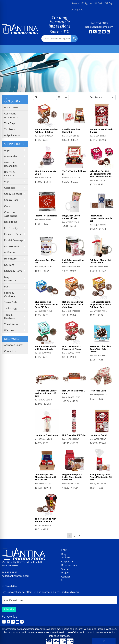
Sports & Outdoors (10, 294)
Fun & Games (12, 246)
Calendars (10, 188)
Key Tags (9, 265)
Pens (7, 286)
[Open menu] (113, 49)
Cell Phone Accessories (11, 115)
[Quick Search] (56, 39)
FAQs (64, 550)
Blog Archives (66, 556)
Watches (9, 330)
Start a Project (65, 571)
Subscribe (9, 609)
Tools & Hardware (10, 316)
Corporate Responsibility (67, 563)
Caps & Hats (11, 200)
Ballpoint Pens (12, 135)
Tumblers (10, 129)
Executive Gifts (12, 234)
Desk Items (11, 222)
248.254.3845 (99, 23)
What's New (11, 107)
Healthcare (10, 258)
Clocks (8, 206)
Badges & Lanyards (9, 174)
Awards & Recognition (11, 164)
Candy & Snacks (13, 194)
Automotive (11, 156)
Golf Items (10, 252)
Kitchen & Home (13, 271)
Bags (7, 181)
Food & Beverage (14, 240)
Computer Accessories (11, 214)
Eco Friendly (11, 228)
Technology (11, 308)
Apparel (9, 150)
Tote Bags (10, 123)
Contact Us (10, 351)
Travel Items (11, 324)
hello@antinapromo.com (99, 27)
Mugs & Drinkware (10, 279)
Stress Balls (11, 302)
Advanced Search (14, 345)
